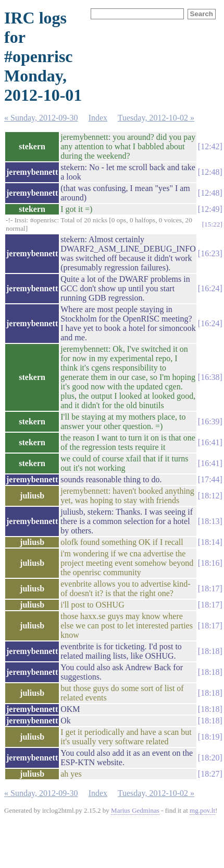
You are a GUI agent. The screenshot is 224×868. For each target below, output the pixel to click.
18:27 (210, 774)
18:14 (210, 542)
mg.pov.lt (202, 810)
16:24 (210, 288)
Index (98, 118)
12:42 (210, 146)
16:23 (210, 253)
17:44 (210, 479)
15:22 (212, 224)
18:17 (210, 588)
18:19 (210, 737)
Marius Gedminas (135, 810)
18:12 (210, 496)
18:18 (210, 651)
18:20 (210, 758)
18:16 (210, 563)
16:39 (210, 421)
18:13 (210, 521)
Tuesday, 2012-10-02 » (156, 118)
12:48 (210, 172)
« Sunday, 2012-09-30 (41, 118)
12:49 (210, 209)
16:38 (210, 377)
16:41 (210, 442)
